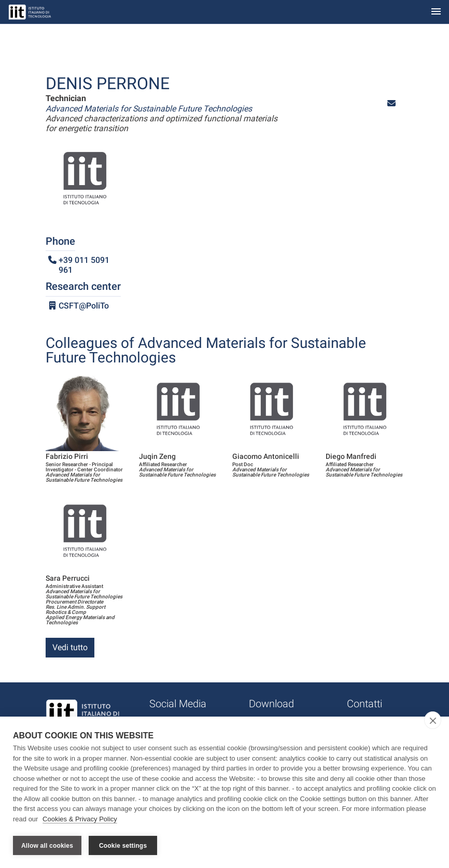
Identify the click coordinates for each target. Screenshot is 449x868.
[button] (391, 103)
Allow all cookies (47, 846)
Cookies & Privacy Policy (80, 821)
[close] (433, 722)
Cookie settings (123, 846)
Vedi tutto (70, 647)
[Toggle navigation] (436, 12)
